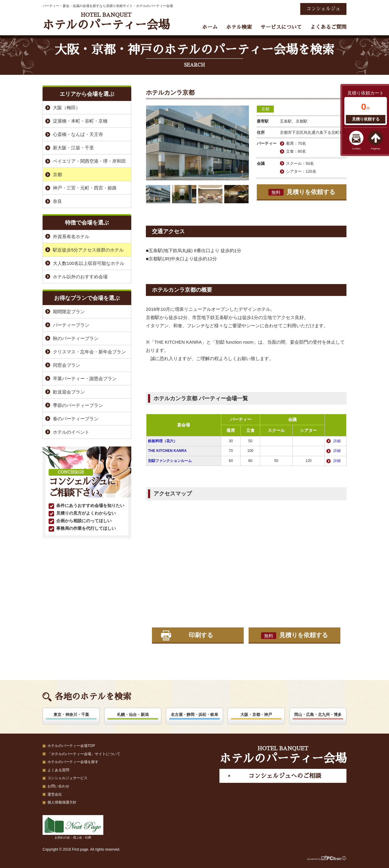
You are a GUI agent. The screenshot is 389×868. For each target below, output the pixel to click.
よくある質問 (58, 770)
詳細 (337, 441)
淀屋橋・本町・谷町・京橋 (80, 121)
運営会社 (55, 794)
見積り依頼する (366, 119)
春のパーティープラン (76, 419)
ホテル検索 (239, 27)
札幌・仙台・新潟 (133, 715)
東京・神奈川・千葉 (71, 715)
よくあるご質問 (328, 27)
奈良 (57, 201)
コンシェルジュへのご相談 (285, 776)
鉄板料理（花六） (163, 441)
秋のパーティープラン (76, 338)
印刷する (201, 635)
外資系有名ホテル (71, 236)
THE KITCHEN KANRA (167, 451)
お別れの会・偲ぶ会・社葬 (73, 827)
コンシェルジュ (323, 9)
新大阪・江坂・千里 (73, 148)
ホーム (210, 27)
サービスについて (281, 27)
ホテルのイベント (71, 432)
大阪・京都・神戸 (256, 715)
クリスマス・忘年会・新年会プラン (89, 352)
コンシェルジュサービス (67, 778)
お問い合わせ (58, 786)
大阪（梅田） (67, 108)
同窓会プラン (67, 365)
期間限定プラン (69, 312)
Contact (356, 149)
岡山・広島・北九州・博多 (318, 715)
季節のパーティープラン (78, 405)
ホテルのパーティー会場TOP (71, 746)
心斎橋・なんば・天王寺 (78, 134)
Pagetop (376, 149)
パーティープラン (71, 325)
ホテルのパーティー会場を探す (73, 762)
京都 (265, 109)
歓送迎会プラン (69, 392)
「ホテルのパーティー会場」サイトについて (84, 754)
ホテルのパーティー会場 (106, 21)
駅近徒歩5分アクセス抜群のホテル (88, 250)
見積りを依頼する (302, 192)
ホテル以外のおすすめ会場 (80, 277)
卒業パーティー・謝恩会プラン (85, 378)
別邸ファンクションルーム (170, 461)
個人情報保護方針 (62, 802)
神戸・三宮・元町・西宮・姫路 (85, 188)
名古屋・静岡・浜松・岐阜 (194, 715)
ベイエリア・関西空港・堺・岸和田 (89, 161)
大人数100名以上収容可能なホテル (89, 263)
